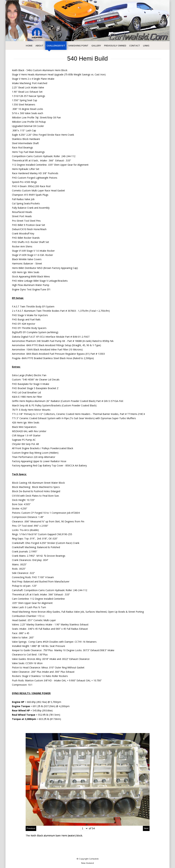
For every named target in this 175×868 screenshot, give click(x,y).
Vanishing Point (78, 46)
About (39, 46)
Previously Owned (115, 46)
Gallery (96, 46)
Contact (135, 46)
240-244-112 (80, 590)
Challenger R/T (56, 46)
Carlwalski (94, 859)
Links (146, 46)
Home (29, 46)
